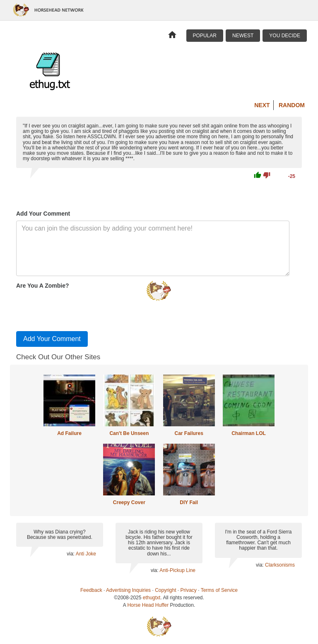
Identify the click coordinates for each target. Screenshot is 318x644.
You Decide (285, 36)
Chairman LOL (249, 433)
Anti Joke (86, 554)
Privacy (189, 590)
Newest (243, 36)
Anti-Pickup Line (177, 570)
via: (71, 554)
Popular (205, 36)
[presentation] (79, 308)
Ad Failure (69, 433)
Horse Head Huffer (148, 605)
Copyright (165, 590)
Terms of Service (219, 590)
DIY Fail (189, 502)
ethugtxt (152, 598)
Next (262, 105)
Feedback (91, 590)
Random (292, 105)
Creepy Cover (129, 502)
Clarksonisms (280, 565)
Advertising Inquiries (128, 590)
